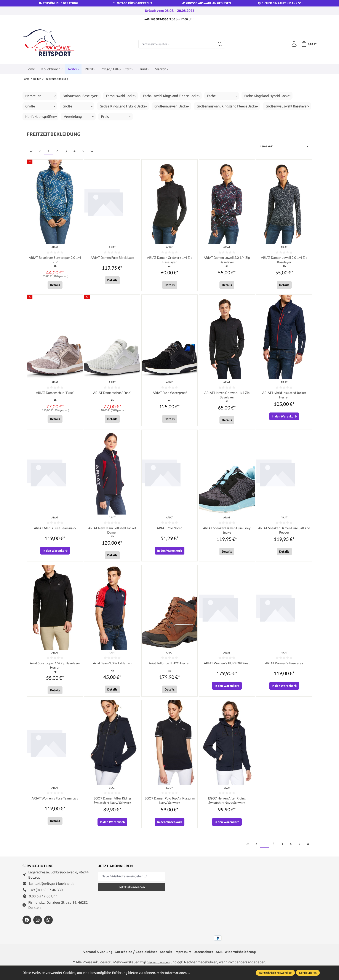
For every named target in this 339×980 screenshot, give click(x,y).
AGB (221, 956)
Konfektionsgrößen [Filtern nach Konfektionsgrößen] (41, 117)
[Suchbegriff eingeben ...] (176, 44)
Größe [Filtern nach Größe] (40, 106)
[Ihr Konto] (293, 44)
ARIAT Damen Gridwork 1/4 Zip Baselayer (169, 260)
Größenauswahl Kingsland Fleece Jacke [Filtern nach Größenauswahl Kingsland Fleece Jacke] (228, 106)
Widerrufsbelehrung (243, 956)
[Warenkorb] (308, 44)
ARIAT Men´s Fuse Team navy (55, 530)
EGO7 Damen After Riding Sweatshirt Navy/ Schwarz (112, 804)
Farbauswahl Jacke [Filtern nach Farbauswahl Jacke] (121, 96)
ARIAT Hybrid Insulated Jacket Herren (284, 396)
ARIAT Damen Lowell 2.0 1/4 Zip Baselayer (227, 260)
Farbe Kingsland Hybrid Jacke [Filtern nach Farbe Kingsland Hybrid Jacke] (268, 96)
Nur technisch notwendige (275, 973)
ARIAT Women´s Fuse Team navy (55, 802)
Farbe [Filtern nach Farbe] (222, 96)
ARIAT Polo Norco (169, 530)
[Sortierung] (284, 146)
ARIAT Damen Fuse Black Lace (112, 258)
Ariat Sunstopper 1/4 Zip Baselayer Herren (55, 668)
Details (55, 286)
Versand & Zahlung (95, 956)
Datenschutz (205, 956)
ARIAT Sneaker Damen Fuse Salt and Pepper (284, 532)
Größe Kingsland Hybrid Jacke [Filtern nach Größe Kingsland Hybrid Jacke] (124, 106)
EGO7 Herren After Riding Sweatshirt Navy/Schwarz (227, 804)
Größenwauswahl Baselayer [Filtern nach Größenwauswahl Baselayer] (288, 106)
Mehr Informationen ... (174, 973)
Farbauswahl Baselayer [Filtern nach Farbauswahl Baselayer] (81, 96)
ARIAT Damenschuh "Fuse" (55, 394)
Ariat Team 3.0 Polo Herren (112, 666)
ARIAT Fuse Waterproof (170, 394)
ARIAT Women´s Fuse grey (284, 666)
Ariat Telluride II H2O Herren (170, 666)
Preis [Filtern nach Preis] (116, 117)
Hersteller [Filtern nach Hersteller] (40, 96)
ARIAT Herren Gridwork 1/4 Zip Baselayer (227, 396)
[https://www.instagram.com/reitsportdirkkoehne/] (38, 924)
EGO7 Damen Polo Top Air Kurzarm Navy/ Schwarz (169, 804)
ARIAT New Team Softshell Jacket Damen (112, 532)
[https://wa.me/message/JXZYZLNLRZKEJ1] (48, 924)
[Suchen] (219, 44)
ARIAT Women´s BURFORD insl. (227, 666)
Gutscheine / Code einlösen (134, 956)
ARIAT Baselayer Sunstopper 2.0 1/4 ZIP (55, 260)
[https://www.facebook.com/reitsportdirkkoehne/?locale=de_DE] (27, 924)
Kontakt (166, 956)
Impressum (183, 956)
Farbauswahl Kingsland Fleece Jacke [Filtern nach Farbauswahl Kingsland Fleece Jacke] (172, 96)
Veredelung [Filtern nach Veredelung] (79, 117)
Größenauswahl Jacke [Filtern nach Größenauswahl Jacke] (172, 106)
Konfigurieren (308, 973)
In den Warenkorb (284, 418)
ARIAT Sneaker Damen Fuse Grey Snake (227, 532)
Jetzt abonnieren (132, 892)
